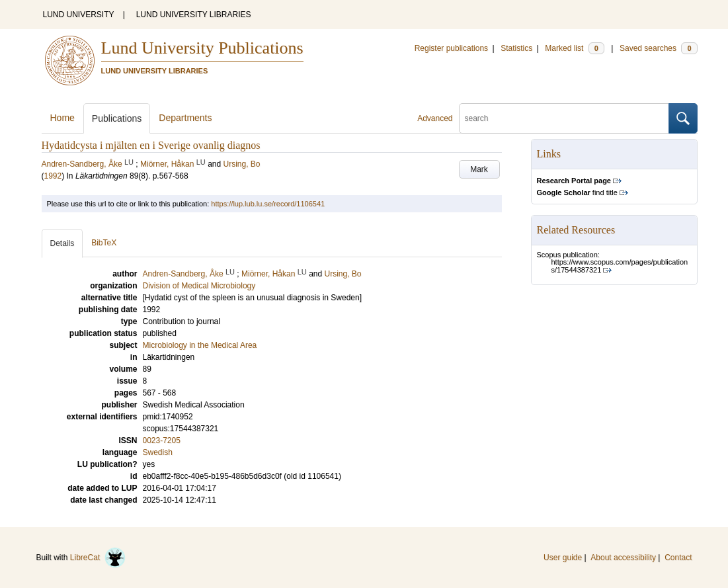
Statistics (516, 48)
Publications (117, 118)
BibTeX (104, 243)
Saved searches (659, 48)
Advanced (435, 118)
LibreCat (98, 558)
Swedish (158, 452)
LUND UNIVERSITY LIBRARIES (194, 15)
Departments (185, 118)
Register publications (451, 48)
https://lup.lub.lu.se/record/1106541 (268, 204)
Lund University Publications (202, 48)
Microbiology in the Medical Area (200, 345)
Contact (678, 558)
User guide (563, 558)
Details (62, 243)
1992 (53, 176)
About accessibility (623, 558)
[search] (564, 118)
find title (577, 192)
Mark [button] (479, 169)
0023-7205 (162, 441)
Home (62, 118)
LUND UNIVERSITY (79, 15)
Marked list (574, 48)
